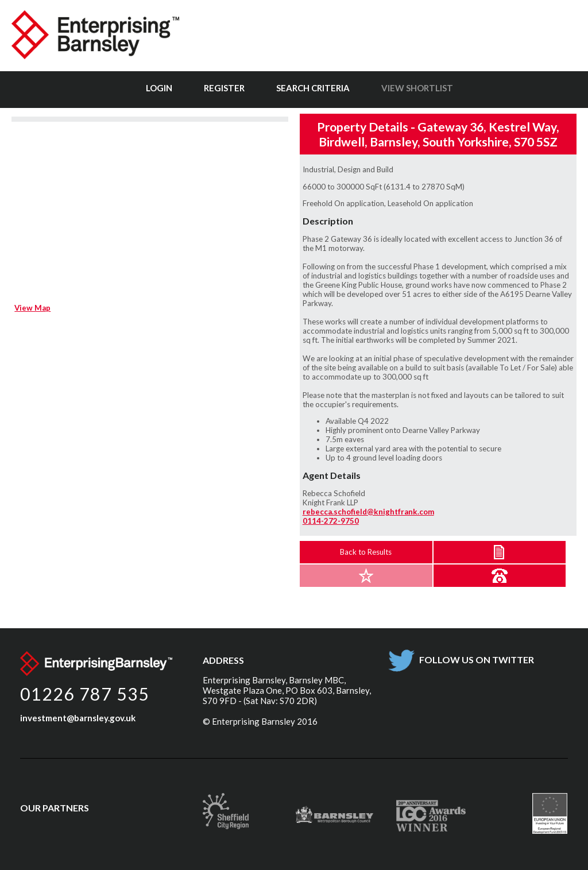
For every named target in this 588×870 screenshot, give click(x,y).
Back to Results (366, 552)
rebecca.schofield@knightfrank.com (368, 512)
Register (224, 88)
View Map (32, 308)
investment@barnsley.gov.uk (78, 718)
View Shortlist (417, 88)
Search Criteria (313, 88)
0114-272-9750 (331, 521)
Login (159, 88)
